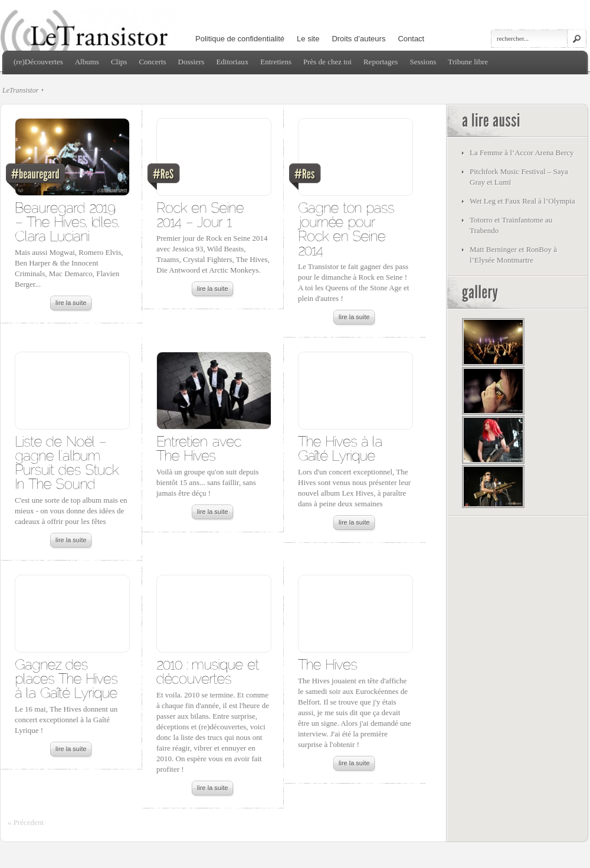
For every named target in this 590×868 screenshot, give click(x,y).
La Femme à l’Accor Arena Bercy (522, 153)
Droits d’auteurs (358, 39)
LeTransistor (20, 90)
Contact (411, 39)
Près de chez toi (327, 62)
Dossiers (191, 62)
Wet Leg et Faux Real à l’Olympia (522, 201)
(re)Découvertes (38, 62)
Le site (308, 39)
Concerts (152, 62)
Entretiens (276, 62)
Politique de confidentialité (240, 39)
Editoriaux (232, 62)
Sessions (423, 62)
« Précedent (26, 822)
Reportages (381, 62)
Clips (119, 62)
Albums (87, 62)
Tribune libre (468, 62)
